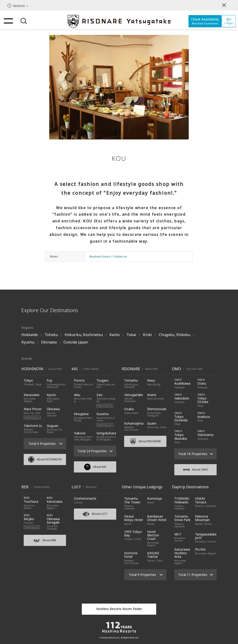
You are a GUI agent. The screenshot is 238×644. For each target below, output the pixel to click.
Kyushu (28, 342)
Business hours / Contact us (108, 256)
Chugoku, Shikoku (175, 335)
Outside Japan (76, 342)
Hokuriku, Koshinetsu (84, 335)
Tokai (131, 335)
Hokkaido (30, 335)
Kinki (147, 335)
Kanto (115, 335)
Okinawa (49, 342)
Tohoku (51, 335)
